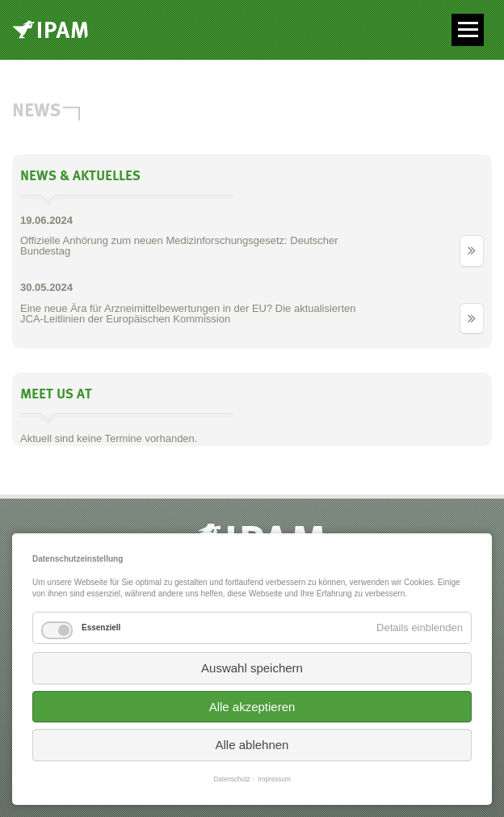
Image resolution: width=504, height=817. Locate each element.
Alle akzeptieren (252, 707)
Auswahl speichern (252, 668)
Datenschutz (231, 779)
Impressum (275, 779)
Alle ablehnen (252, 745)
